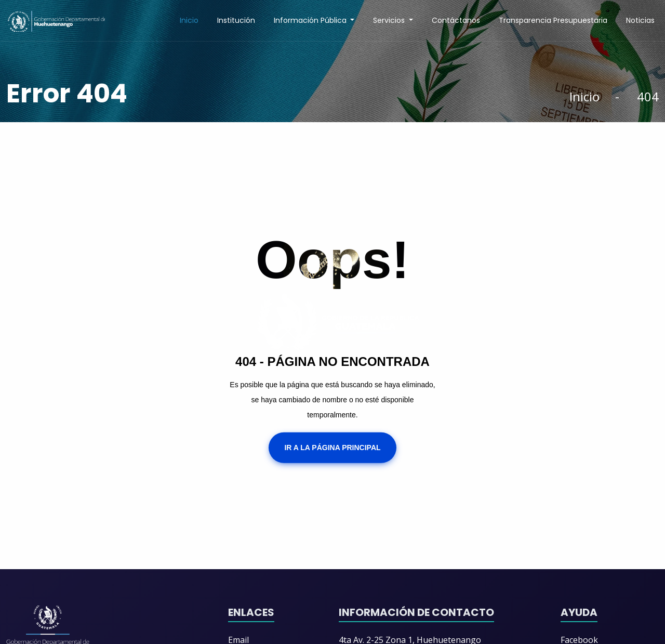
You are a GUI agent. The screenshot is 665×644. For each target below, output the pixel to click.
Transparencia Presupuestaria (553, 20)
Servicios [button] (390, 20)
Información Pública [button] (311, 20)
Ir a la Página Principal (332, 448)
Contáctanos (456, 20)
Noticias (640, 20)
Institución (236, 20)
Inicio (189, 20)
